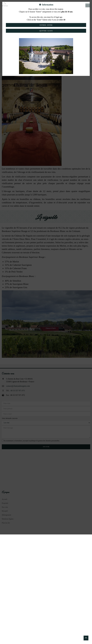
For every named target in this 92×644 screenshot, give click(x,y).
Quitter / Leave (46, 31)
